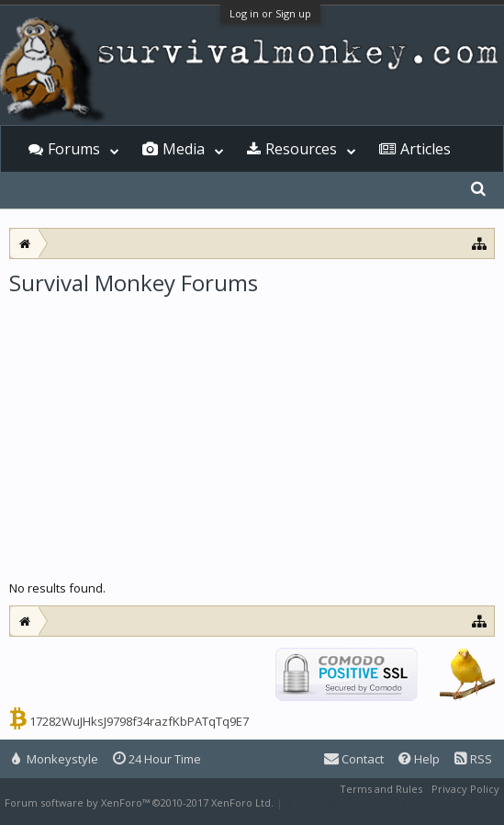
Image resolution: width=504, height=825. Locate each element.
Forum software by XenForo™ (139, 802)
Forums (74, 149)
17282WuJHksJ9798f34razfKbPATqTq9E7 (139, 721)
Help (419, 759)
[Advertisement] (252, 435)
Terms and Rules (381, 789)
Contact (354, 759)
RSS (473, 759)
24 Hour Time (157, 759)
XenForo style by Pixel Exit (350, 802)
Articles (426, 149)
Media (184, 149)
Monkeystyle (55, 759)
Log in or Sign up (270, 13)
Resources (301, 149)
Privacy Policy (465, 789)
